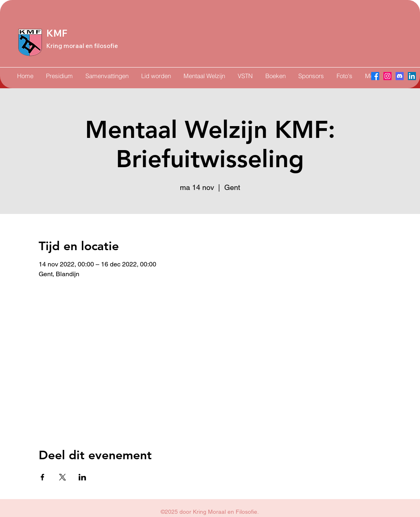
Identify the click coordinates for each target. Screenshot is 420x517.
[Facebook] (375, 76)
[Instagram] (387, 76)
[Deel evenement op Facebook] (43, 477)
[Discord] (400, 76)
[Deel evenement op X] (62, 477)
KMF (57, 33)
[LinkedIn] (412, 76)
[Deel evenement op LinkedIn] (82, 477)
